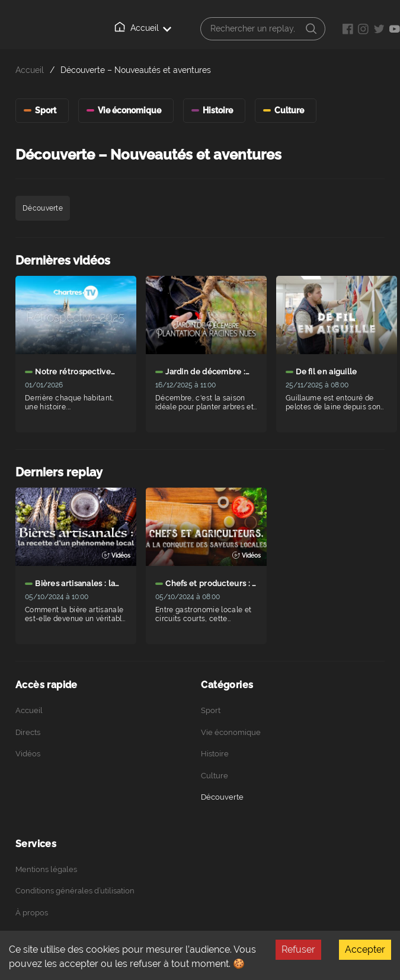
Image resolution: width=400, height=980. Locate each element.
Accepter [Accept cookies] (365, 949)
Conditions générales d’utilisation (75, 891)
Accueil (143, 27)
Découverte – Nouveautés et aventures (136, 70)
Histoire (215, 754)
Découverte (222, 797)
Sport (211, 710)
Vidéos (28, 754)
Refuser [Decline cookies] (298, 949)
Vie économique (231, 732)
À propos (32, 913)
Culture (215, 776)
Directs (28, 732)
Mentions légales (46, 869)
